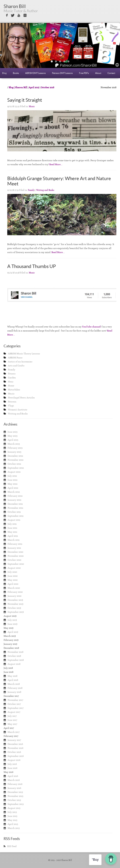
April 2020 (13, 584)
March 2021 (14, 540)
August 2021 (14, 520)
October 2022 (14, 464)
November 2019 (15, 604)
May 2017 (12, 724)
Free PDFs (84, 73)
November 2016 (15, 748)
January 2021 (14, 548)
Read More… (56, 164)
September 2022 (16, 468)
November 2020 (16, 556)
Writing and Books (45, 190)
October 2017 (14, 704)
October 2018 (47, 87)
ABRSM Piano (15, 358)
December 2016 (15, 744)
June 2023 (13, 432)
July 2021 (12, 524)
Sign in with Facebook (6, 15)
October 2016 (14, 752)
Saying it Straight (25, 100)
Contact (111, 73)
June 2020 (13, 576)
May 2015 (12, 820)
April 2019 (34, 87)
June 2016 (13, 768)
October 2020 (14, 560)
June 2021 (12, 528)
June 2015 (12, 816)
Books (16, 73)
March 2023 (14, 444)
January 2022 (14, 500)
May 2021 (12, 532)
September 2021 (16, 516)
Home (11, 386)
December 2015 (15, 792)
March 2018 (14, 684)
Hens (11, 382)
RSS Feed (12, 846)
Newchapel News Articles (21, 398)
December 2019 (15, 600)
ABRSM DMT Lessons (35, 73)
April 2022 (13, 488)
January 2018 (14, 692)
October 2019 (14, 608)
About (98, 73)
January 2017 (14, 740)
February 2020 (15, 592)
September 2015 (16, 804)
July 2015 (12, 812)
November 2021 (15, 508)
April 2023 (13, 440)
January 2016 (14, 788)
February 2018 (15, 688)
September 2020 (16, 564)
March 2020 (14, 588)
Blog (4, 73)
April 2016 (13, 776)
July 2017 (12, 716)
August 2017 (14, 712)
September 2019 (16, 612)
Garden (12, 378)
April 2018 (13, 680)
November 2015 (15, 796)
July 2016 (12, 764)
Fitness (12, 374)
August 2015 (14, 808)
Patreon (12, 402)
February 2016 (15, 784)
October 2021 (14, 512)
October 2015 (14, 800)
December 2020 (15, 552)
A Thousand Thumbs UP (32, 266)
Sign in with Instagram (25, 15)
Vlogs (11, 406)
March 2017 (14, 732)
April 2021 (13, 536)
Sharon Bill (15, 6)
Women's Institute (18, 410)
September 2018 (16, 660)
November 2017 (15, 700)
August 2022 (14, 472)
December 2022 (15, 456)
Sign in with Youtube (19, 15)
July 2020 (12, 572)
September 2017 (16, 708)
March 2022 (14, 492)
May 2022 (13, 484)
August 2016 (14, 760)
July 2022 (12, 476)
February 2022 (15, 496)
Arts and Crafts (16, 366)
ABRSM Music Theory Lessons (24, 354)
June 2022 (13, 480)
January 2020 (15, 596)
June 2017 (12, 720)
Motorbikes (14, 390)
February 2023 (15, 448)
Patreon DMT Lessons (62, 73)
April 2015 (13, 824)
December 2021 (15, 504)
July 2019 (12, 620)
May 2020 (13, 580)
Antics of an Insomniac (20, 362)
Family (31, 190)
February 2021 (15, 544)
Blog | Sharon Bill (18, 87)
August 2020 (14, 568)
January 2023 (14, 452)
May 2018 (13, 676)
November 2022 (15, 460)
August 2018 (14, 664)
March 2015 (14, 828)
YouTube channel (91, 327)
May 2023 (13, 436)
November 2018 (15, 652)
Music (32, 106)
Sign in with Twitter (13, 15)
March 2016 (14, 780)
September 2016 (16, 756)
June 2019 (13, 624)
